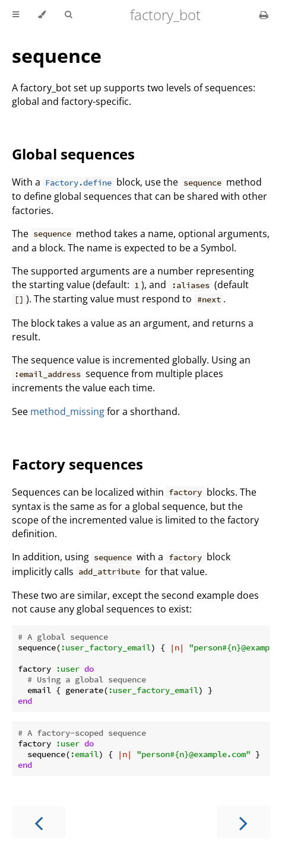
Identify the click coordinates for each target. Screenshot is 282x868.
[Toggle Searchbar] (68, 15)
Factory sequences (77, 464)
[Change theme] (42, 15)
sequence (57, 55)
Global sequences (73, 154)
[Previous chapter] (39, 822)
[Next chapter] (243, 822)
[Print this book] (264, 15)
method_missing (67, 411)
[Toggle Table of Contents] (16, 15)
